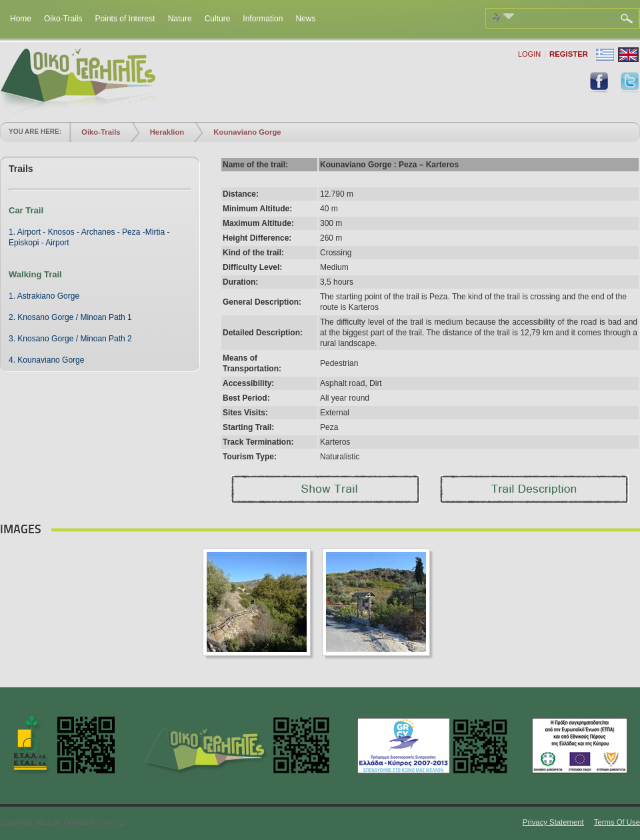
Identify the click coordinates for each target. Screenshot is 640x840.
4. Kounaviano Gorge (46, 360)
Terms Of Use (617, 822)
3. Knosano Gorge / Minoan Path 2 (70, 339)
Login (529, 54)
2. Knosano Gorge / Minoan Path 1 (70, 317)
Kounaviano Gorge (247, 132)
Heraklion (167, 132)
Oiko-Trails (101, 132)
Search (629, 19)
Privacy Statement (553, 822)
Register (569, 54)
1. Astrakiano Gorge (44, 296)
